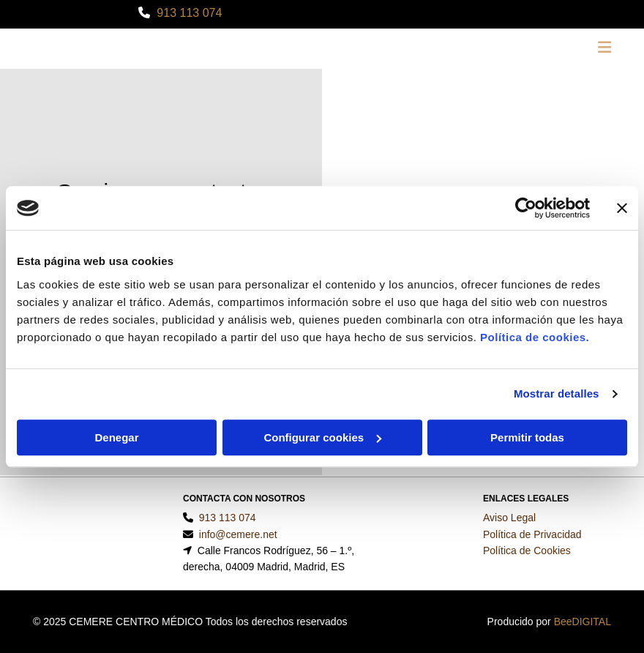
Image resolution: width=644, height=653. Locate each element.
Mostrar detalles (557, 393)
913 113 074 (189, 13)
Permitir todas (527, 437)
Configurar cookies (322, 437)
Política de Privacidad (532, 534)
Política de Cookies (527, 551)
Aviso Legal (509, 518)
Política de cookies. (535, 337)
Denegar (116, 437)
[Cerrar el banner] (622, 208)
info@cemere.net (238, 534)
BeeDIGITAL (583, 622)
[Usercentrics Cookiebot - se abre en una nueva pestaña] (526, 208)
